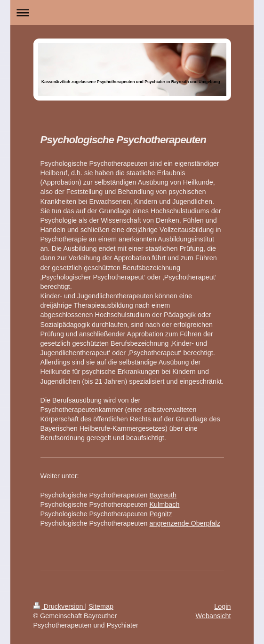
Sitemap (101, 606)
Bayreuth (163, 495)
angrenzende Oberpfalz (185, 523)
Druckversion (59, 606)
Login (222, 606)
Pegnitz (161, 514)
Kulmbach (165, 504)
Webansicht (213, 616)
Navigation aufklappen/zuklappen (132, 12)
